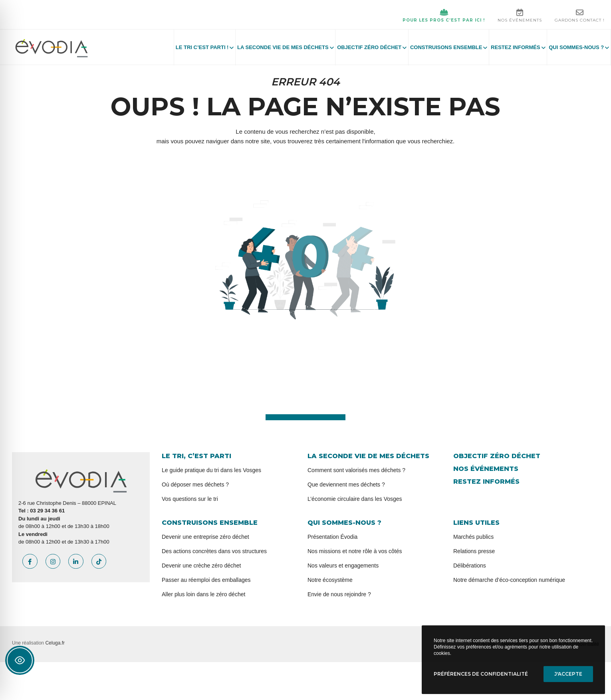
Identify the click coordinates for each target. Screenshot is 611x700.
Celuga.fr (55, 643)
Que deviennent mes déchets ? (346, 484)
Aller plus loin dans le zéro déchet (203, 594)
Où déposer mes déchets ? (195, 484)
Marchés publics (473, 537)
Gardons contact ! (580, 16)
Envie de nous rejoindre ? (339, 594)
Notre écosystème (330, 580)
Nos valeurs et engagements (343, 566)
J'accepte (568, 674)
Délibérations (470, 566)
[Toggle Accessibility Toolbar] (20, 660)
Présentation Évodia (332, 537)
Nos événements (520, 16)
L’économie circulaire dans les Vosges (355, 499)
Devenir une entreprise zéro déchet (205, 537)
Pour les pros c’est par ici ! (444, 16)
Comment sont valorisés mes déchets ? (356, 470)
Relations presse (474, 551)
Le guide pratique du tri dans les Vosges (211, 470)
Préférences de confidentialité (481, 674)
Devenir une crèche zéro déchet (201, 566)
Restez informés (486, 481)
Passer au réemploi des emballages (206, 580)
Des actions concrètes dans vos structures (214, 551)
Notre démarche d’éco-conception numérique (509, 580)
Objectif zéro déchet (497, 456)
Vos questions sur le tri (190, 499)
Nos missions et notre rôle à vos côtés (355, 551)
